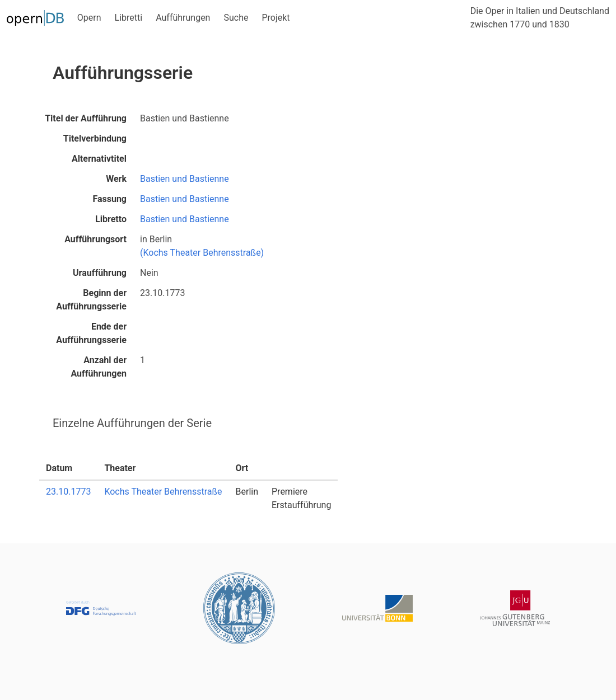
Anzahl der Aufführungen (99, 367)
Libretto (111, 219)
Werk (116, 179)
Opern (89, 18)
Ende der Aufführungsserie (91, 333)
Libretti (129, 18)
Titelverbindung (95, 138)
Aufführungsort (95, 239)
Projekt (276, 18)
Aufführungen (183, 18)
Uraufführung (100, 273)
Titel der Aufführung (86, 118)
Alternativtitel (99, 159)
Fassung (109, 199)
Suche (236, 18)
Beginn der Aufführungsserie (91, 300)
